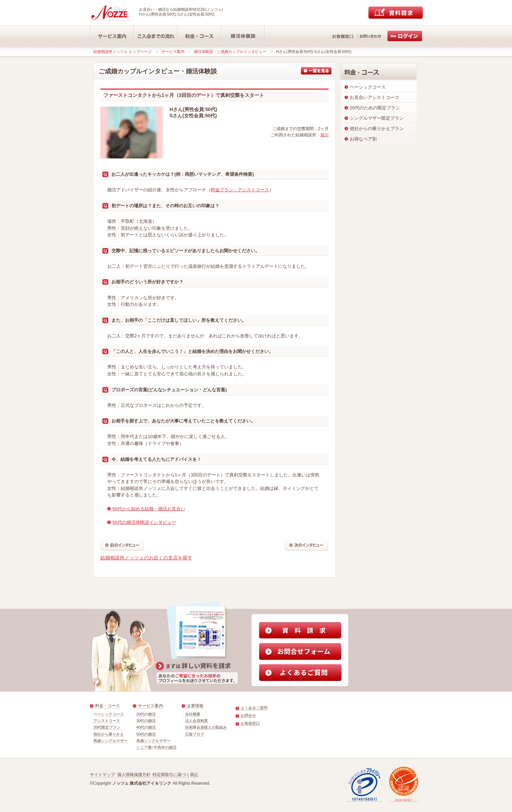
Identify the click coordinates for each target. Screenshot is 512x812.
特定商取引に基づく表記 (175, 775)
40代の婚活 (146, 727)
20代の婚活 (146, 714)
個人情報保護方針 (134, 775)
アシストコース (107, 721)
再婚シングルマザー (111, 741)
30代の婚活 (146, 721)
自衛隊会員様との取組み (206, 727)
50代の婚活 (146, 734)
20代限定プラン (107, 727)
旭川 (324, 135)
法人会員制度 (196, 721)
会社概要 (193, 714)
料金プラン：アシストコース (240, 190)
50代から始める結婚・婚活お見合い (149, 509)
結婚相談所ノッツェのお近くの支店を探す (146, 558)
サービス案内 (173, 52)
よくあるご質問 (254, 708)
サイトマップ (102, 775)
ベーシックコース (109, 714)
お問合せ (248, 715)
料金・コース (108, 706)
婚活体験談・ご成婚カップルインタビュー (230, 52)
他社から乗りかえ (109, 734)
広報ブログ (195, 734)
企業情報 (195, 706)
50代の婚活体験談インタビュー (144, 522)
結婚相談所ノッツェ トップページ (122, 52)
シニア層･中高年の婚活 (156, 747)
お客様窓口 (250, 723)
